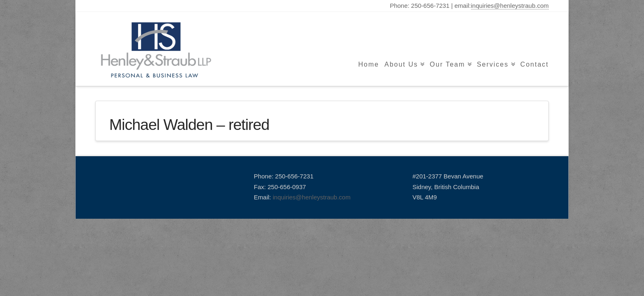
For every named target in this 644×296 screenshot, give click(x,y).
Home (369, 64)
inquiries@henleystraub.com (510, 6)
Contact (535, 64)
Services (493, 64)
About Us (401, 64)
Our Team (447, 64)
